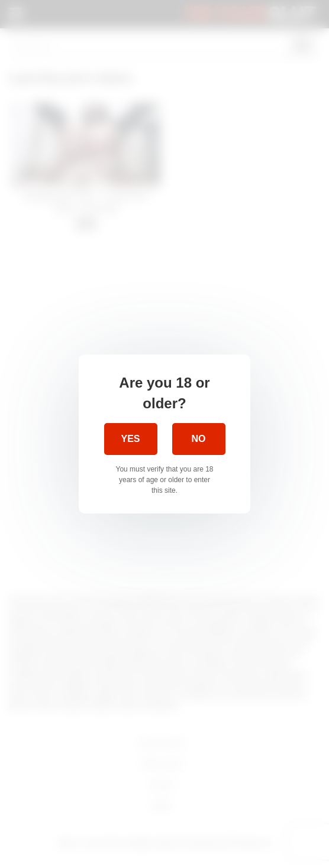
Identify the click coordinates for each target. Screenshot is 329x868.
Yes (130, 439)
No (199, 439)
